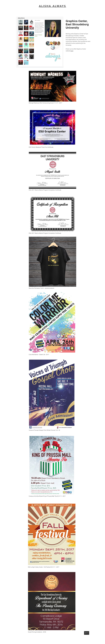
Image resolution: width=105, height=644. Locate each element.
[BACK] (87, 633)
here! (72, 51)
